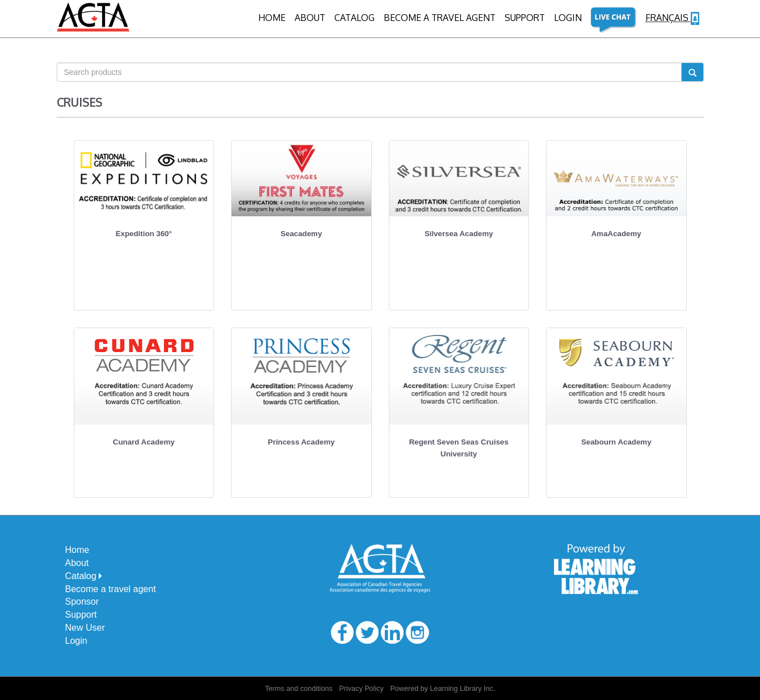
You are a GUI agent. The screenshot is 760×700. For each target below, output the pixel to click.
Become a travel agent (111, 589)
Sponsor (82, 602)
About (310, 18)
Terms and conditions (299, 689)
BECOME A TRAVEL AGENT (440, 18)
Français (672, 18)
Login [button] (568, 18)
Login (76, 641)
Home (272, 18)
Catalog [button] (84, 576)
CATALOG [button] (354, 18)
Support (525, 18)
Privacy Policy (361, 689)
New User (85, 628)
